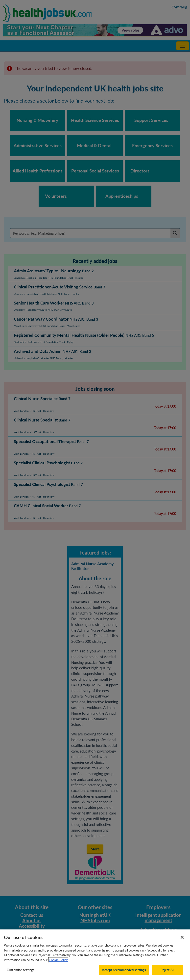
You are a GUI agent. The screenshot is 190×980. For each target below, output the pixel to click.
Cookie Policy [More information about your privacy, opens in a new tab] (58, 964)
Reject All (167, 974)
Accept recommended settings (124, 974)
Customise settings (21, 974)
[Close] (182, 941)
